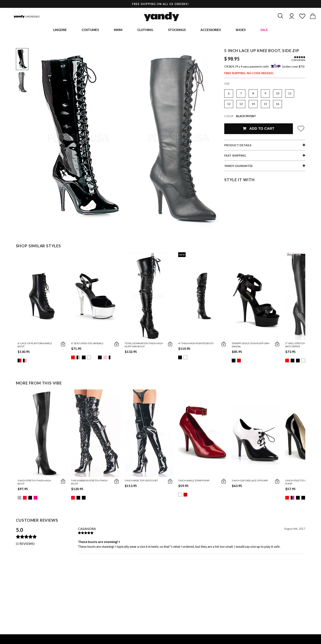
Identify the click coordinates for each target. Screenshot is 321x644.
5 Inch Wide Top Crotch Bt (141, 481)
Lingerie (60, 30)
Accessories (211, 30)
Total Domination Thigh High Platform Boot (144, 345)
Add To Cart (258, 129)
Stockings (177, 30)
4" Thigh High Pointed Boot (196, 344)
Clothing (145, 30)
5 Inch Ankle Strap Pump (194, 481)
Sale (264, 30)
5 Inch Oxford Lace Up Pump (250, 481)
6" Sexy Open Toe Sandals (87, 344)
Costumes (90, 30)
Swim (118, 30)
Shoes (241, 30)
